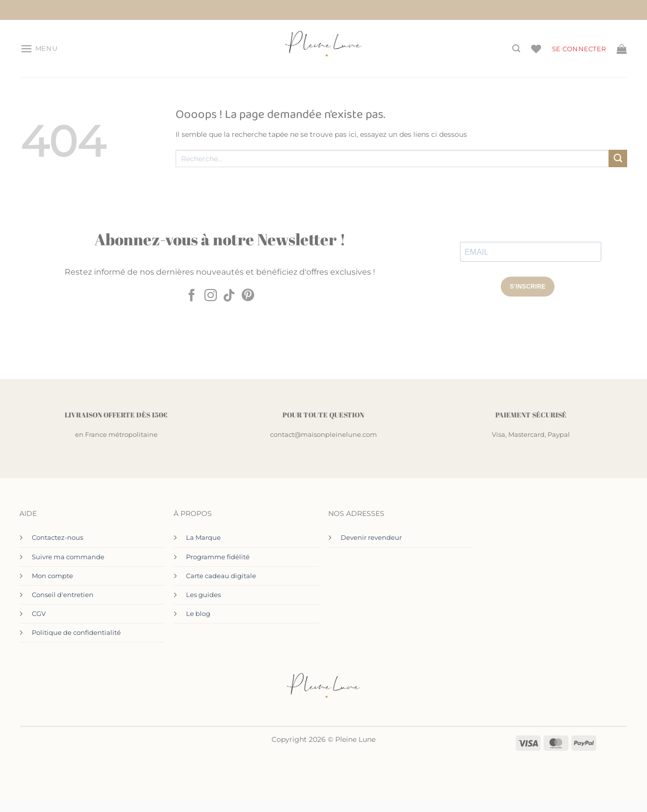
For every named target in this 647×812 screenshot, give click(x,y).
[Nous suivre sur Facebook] (192, 296)
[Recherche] (516, 49)
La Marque (203, 537)
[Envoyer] (618, 159)
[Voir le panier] (622, 49)
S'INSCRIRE (528, 287)
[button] (39, 49)
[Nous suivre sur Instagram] (211, 296)
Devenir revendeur (371, 537)
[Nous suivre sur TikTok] (229, 296)
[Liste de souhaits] (536, 49)
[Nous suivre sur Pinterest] (248, 296)
